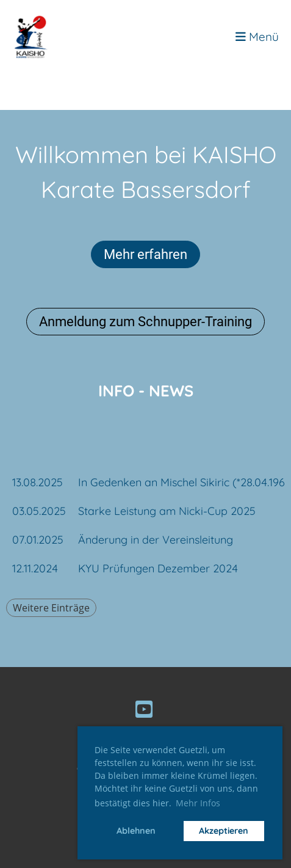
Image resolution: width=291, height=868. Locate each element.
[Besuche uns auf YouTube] (144, 709)
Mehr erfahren (145, 254)
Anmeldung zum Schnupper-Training (145, 322)
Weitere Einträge (51, 608)
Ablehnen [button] (136, 831)
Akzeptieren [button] (224, 831)
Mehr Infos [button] (198, 803)
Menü (257, 37)
